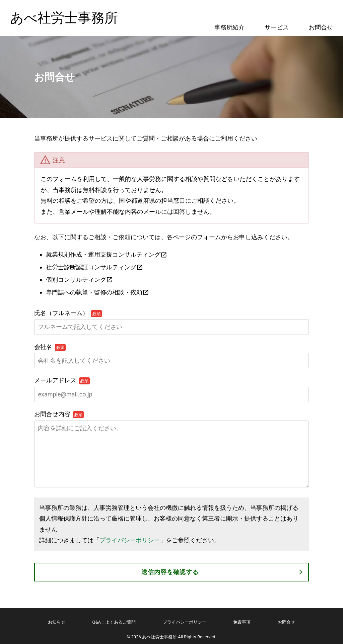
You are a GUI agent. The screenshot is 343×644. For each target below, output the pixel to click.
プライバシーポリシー (130, 540)
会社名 (50, 347)
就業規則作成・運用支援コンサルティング (103, 254)
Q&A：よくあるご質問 (114, 622)
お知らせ (57, 622)
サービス (277, 27)
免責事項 (242, 622)
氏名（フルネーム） (68, 313)
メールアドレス (62, 380)
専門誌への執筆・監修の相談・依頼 (94, 292)
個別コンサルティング (76, 280)
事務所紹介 (229, 27)
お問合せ (321, 27)
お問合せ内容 (59, 414)
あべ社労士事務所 (64, 18)
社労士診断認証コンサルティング (91, 267)
